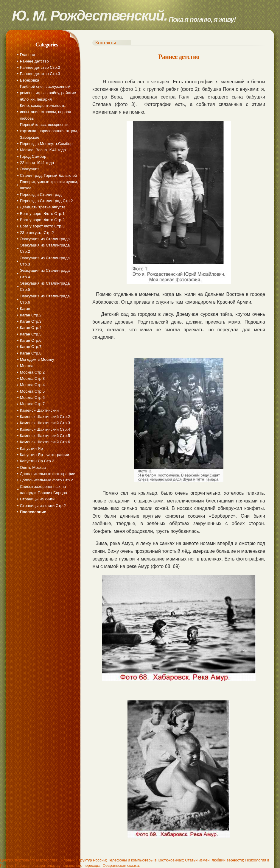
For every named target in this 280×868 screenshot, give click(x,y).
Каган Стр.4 (31, 328)
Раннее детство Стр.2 (40, 67)
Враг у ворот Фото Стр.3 (42, 226)
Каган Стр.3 (31, 321)
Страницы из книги (37, 499)
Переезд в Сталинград (41, 195)
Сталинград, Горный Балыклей (49, 175)
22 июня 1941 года (37, 163)
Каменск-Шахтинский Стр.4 (45, 429)
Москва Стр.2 (32, 372)
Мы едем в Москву (37, 359)
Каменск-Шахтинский (39, 410)
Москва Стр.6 (32, 398)
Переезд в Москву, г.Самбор (46, 144)
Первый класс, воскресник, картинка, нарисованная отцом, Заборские (49, 131)
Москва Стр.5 (32, 391)
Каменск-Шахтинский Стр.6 (45, 442)
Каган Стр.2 (31, 315)
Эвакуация (30, 169)
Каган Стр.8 (31, 353)
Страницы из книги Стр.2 (43, 506)
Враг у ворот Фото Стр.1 (42, 214)
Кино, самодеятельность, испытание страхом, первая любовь (46, 112)
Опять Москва (33, 467)
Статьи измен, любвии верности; (214, 860)
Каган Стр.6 (31, 340)
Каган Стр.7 (31, 347)
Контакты (106, 43)
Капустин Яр (31, 448)
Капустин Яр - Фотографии (45, 455)
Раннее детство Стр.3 (40, 74)
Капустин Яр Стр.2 (37, 461)
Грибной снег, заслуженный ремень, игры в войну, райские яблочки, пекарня (48, 93)
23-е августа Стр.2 (37, 233)
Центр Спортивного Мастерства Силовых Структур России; (53, 860)
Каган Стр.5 (31, 334)
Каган (25, 309)
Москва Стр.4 (32, 385)
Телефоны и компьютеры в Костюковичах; (146, 860)
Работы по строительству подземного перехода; (58, 865)
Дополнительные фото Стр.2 (47, 480)
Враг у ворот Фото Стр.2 (42, 220)
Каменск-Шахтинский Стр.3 (45, 423)
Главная (28, 55)
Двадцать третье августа (43, 207)
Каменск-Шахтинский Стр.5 (45, 436)
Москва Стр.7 (32, 404)
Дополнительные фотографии (48, 474)
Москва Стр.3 (32, 378)
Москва (27, 366)
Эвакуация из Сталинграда (45, 239)
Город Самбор (33, 156)
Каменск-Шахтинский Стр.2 (45, 417)
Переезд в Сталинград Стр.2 (46, 201)
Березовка (30, 80)
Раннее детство (34, 61)
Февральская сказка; (121, 865)
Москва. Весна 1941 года (43, 150)
